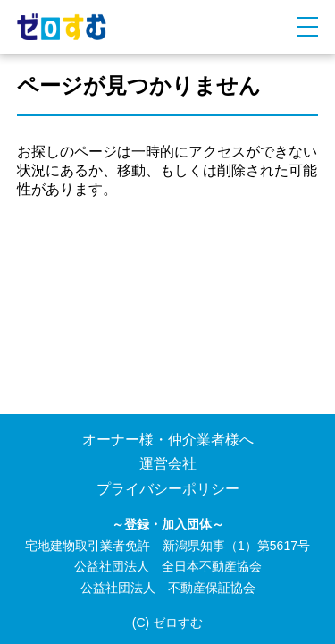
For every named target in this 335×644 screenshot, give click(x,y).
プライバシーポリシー (168, 489)
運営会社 (168, 464)
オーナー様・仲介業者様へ (168, 440)
